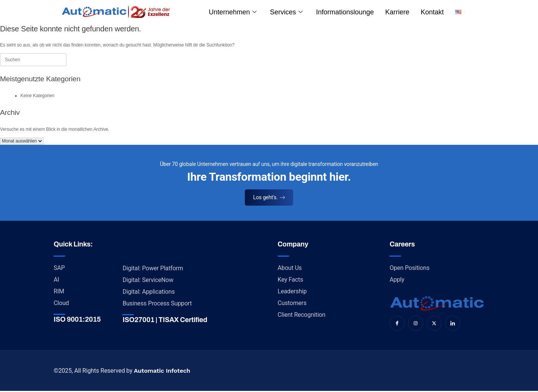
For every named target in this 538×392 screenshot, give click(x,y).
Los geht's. (269, 197)
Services (286, 12)
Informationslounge (345, 12)
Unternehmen (233, 12)
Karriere (397, 12)
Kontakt (432, 12)
